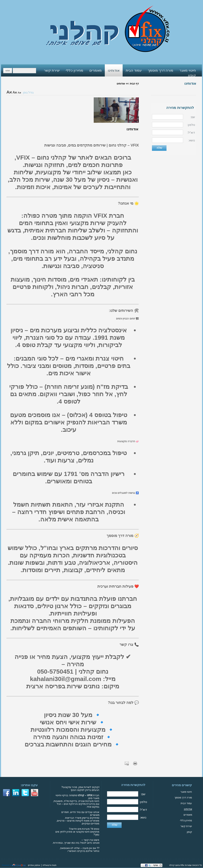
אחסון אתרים (34, 865)
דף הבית (134, 84)
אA (19, 93)
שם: (193, 117)
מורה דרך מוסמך (183, 798)
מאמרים (188, 815)
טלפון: (191, 125)
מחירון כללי (186, 821)
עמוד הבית (186, 803)
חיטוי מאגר (186, 792)
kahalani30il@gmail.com (66, 679)
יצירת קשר (186, 826)
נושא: (192, 140)
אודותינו (190, 84)
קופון (189, 832)
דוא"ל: (191, 133)
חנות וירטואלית (50, 865)
